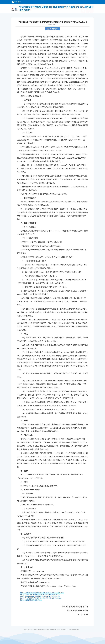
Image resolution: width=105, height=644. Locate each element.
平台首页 (16, 2)
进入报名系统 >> (52, 29)
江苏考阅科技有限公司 (74, 630)
